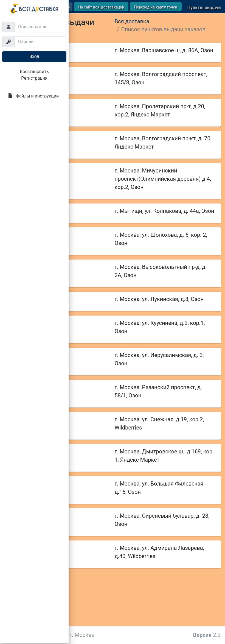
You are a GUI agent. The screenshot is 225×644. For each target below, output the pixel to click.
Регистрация (34, 78)
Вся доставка (132, 21)
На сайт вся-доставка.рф (101, 7)
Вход (34, 56)
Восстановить (34, 72)
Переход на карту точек (156, 7)
